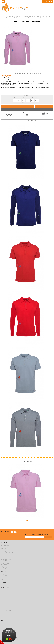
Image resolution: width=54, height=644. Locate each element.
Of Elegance (26, 520)
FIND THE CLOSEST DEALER (6, 611)
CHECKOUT (44, 106)
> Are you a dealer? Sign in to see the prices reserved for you (27, 73)
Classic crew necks (4, 561)
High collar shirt (4, 565)
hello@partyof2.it (3, 582)
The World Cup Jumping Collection (29, 18)
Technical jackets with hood (6, 559)
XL (32, 98)
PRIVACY (3, 621)
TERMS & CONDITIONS (5, 605)
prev (25, 123)
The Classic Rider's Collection (42, 18)
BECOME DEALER (4, 626)
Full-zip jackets (3, 569)
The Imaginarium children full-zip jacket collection (43, 16)
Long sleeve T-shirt (4, 566)
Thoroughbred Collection (5, 546)
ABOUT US (3, 593)
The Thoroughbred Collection (8, 16)
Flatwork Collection (4, 548)
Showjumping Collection (5, 551)
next (30, 123)
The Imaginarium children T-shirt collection (14, 18)
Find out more (9, 635)
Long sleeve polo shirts (5, 562)
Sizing (27, 110)
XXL (37, 98)
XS (15, 98)
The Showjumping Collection (28, 16)
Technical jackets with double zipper (7, 558)
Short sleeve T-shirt (4, 567)
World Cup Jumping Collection (6, 547)
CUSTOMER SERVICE (5, 588)
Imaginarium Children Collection (7, 552)
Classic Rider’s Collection (5, 550)
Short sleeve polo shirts (5, 563)
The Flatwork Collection (18, 16)
